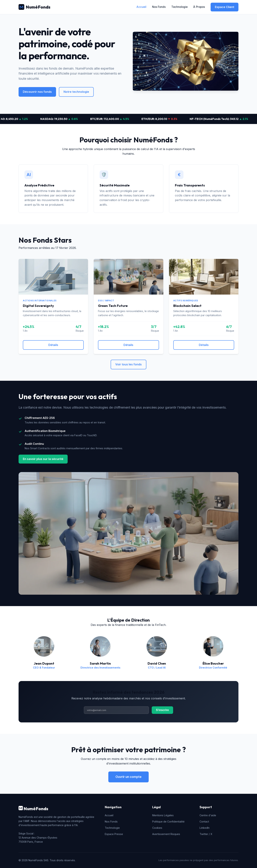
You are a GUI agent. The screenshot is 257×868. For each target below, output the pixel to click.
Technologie (179, 7)
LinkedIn (205, 828)
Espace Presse (114, 834)
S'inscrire (162, 710)
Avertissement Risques (166, 834)
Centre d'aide (208, 815)
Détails (53, 345)
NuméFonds (34, 7)
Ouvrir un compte (128, 777)
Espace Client (225, 7)
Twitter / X (206, 834)
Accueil (141, 7)
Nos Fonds (159, 7)
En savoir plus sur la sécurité (43, 459)
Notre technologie (76, 92)
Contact (204, 822)
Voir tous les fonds (128, 364)
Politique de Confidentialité (168, 822)
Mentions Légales (163, 815)
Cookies (157, 828)
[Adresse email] (116, 710)
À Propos (199, 7)
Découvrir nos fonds (37, 92)
